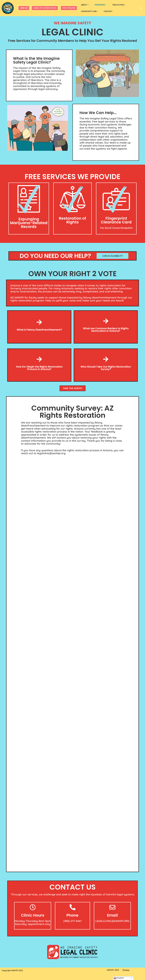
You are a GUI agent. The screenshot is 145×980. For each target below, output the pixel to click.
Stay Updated (69, 8)
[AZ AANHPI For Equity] (8, 8)
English (119, 978)
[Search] (141, 8)
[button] (89, 5)
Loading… (72, 661)
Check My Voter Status (45, 8)
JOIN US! (24, 8)
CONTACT (108, 11)
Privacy (126, 970)
